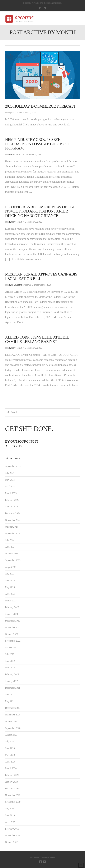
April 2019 (10, 822)
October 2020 (12, 721)
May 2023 (10, 587)
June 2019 (10, 815)
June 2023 (10, 580)
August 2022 (11, 648)
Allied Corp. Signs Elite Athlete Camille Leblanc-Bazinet (37, 339)
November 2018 (13, 835)
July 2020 (10, 741)
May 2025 (10, 480)
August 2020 (11, 735)
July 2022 (10, 654)
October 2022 (12, 634)
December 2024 (13, 513)
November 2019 (13, 795)
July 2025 (10, 473)
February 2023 (12, 607)
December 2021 (13, 688)
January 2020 (11, 782)
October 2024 (12, 527)
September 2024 (13, 534)
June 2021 (10, 695)
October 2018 (12, 842)
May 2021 (10, 701)
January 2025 (11, 507)
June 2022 (10, 661)
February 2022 (12, 674)
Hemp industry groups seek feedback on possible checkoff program (37, 144)
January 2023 (11, 614)
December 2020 (13, 708)
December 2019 (13, 788)
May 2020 (10, 755)
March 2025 (11, 493)
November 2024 (13, 520)
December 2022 (13, 621)
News (10, 154)
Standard (18, 285)
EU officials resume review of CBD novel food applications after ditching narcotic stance (40, 211)
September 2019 (13, 802)
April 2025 (10, 486)
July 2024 (10, 540)
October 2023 (12, 554)
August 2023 (11, 567)
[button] (79, 18)
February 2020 (12, 775)
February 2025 (12, 500)
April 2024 (10, 547)
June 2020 (10, 748)
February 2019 (12, 829)
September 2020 (13, 728)
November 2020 (13, 715)
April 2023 (10, 594)
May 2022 (10, 668)
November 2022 (13, 627)
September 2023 (13, 560)
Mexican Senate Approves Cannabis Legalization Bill (41, 276)
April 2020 (10, 762)
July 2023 (10, 574)
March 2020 (11, 768)
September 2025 (13, 466)
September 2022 (13, 641)
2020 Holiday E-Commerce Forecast (40, 106)
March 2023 (11, 601)
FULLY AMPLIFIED (48, 857)
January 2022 (11, 681)
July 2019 (10, 809)
